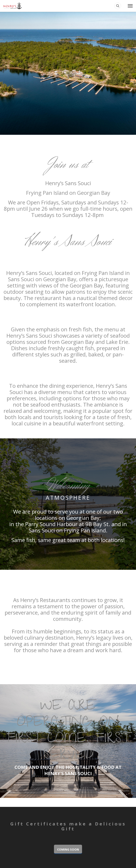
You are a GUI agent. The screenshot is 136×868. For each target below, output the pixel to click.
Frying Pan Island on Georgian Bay (68, 193)
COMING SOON (68, 849)
